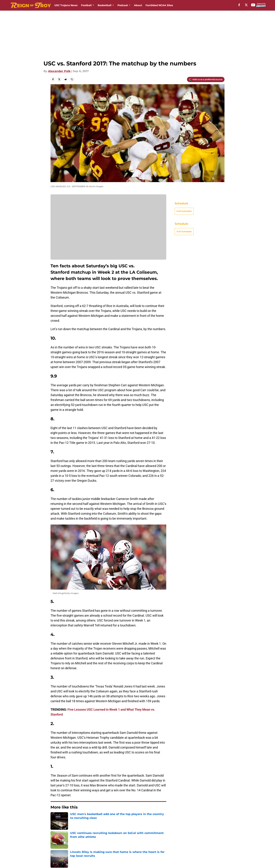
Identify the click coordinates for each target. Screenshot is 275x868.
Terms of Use (177, 842)
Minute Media (32, 858)
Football (86, 5)
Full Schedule (184, 211)
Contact (94, 842)
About (138, 5)
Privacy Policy (145, 842)
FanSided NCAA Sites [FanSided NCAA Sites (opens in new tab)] (159, 5)
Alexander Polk (59, 71)
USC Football (70, 818)
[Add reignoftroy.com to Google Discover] (206, 79)
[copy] (72, 79)
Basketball (105, 5)
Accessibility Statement (105, 849)
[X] (246, 5)
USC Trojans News (66, 5)
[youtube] (253, 5)
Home (54, 818)
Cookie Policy (215, 842)
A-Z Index (142, 849)
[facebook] (239, 5)
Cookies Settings (180, 849)
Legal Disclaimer (62, 849)
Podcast (123, 5)
